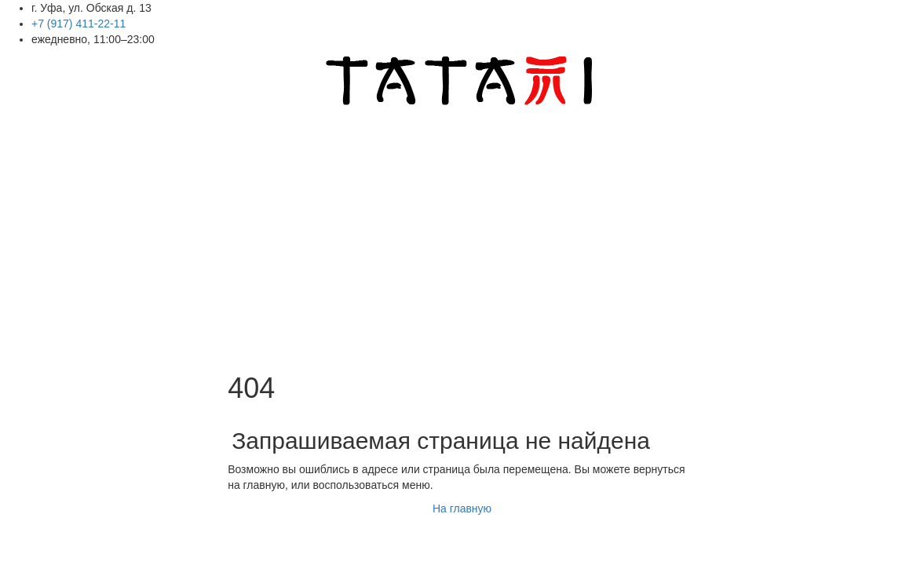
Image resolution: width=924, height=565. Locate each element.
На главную (462, 508)
